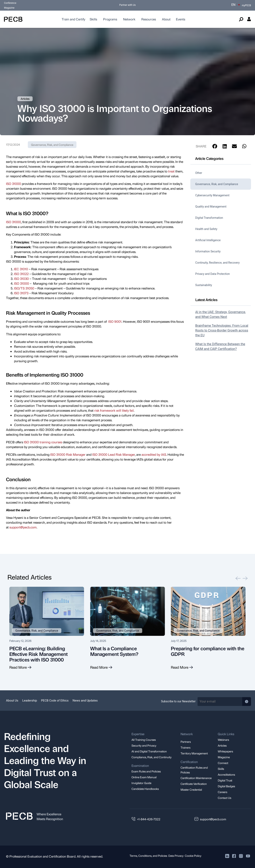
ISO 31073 (21, 293)
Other (199, 173)
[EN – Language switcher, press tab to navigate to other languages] (236, 5)
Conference (10, 3)
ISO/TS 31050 (24, 288)
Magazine (9, 8)
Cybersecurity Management (212, 195)
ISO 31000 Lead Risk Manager (114, 454)
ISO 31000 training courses (43, 442)
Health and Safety (206, 229)
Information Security (208, 251)
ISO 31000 (14, 184)
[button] (215, 146)
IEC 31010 (21, 269)
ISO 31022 (21, 274)
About (166, 19)
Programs (110, 19)
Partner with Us (127, 5)
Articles (25, 99)
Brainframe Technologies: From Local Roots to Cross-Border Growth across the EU (222, 330)
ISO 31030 (21, 279)
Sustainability (204, 285)
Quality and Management (211, 207)
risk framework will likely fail (114, 410)
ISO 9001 (115, 321)
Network (129, 19)
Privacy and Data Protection (213, 274)
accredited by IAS (154, 454)
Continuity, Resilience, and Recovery (218, 263)
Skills (93, 19)
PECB (246, 5)
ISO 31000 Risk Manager (68, 454)
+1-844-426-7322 (149, 819)
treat (171, 171)
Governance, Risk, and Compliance (52, 145)
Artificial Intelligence (208, 240)
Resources (149, 19)
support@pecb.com (23, 527)
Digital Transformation (209, 218)
